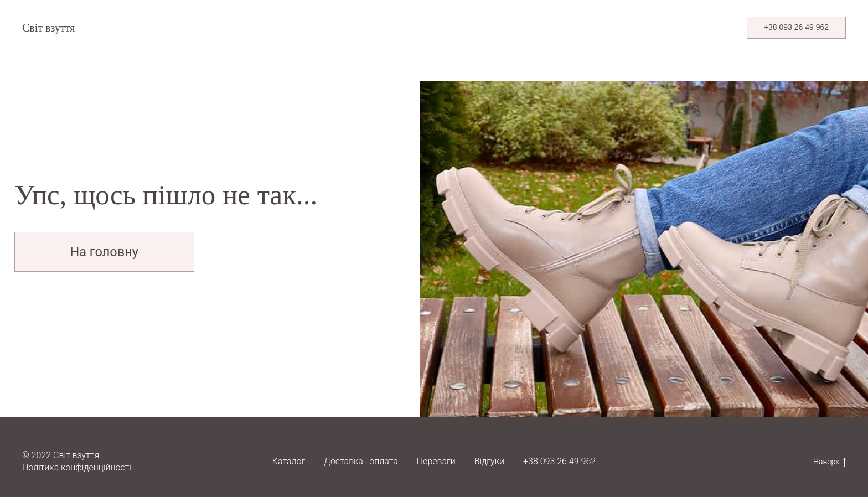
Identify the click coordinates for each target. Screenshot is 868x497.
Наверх (830, 462)
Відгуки (489, 461)
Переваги (436, 461)
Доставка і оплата (361, 461)
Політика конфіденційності (77, 467)
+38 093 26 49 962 (559, 461)
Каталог (289, 461)
